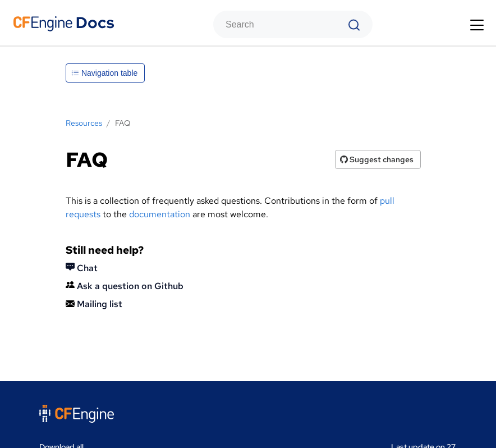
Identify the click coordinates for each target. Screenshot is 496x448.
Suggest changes (377, 159)
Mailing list (94, 304)
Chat (82, 268)
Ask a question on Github (125, 286)
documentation (160, 214)
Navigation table (104, 73)
